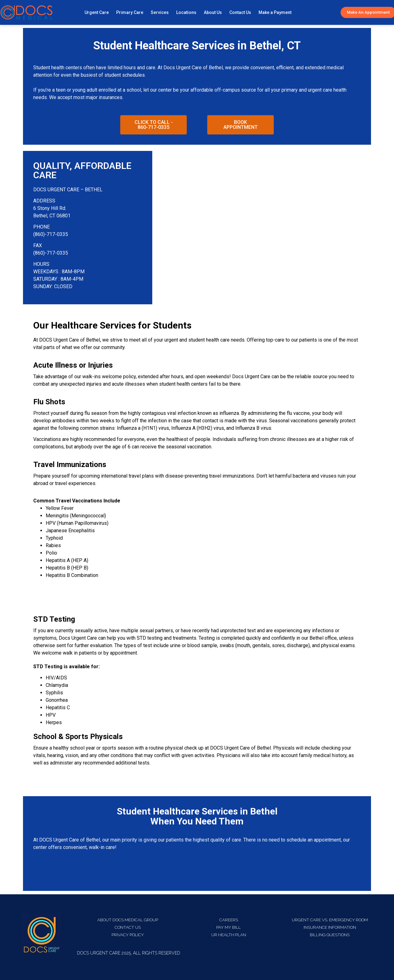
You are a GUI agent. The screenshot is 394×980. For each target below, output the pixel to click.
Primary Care (130, 12)
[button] (153, 125)
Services (160, 12)
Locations (186, 12)
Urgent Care (97, 12)
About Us (213, 12)
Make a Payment (275, 12)
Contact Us (240, 12)
